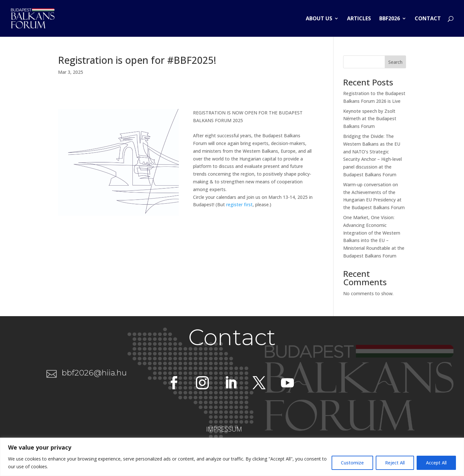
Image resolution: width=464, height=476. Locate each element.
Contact (428, 19)
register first (239, 204)
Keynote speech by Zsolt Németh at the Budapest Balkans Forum (370, 119)
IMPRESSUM (224, 429)
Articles (359, 19)
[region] (232, 457)
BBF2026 (390, 19)
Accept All (436, 463)
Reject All (395, 463)
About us (319, 19)
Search (395, 62)
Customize (352, 463)
